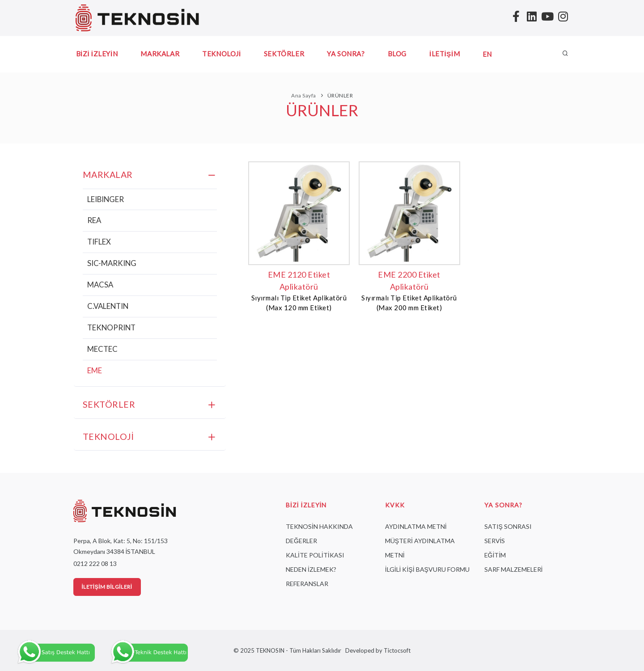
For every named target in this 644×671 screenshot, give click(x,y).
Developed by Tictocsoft (377, 650)
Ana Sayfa (304, 95)
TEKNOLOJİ (222, 54)
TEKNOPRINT (111, 327)
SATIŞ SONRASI (508, 526)
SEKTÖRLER (284, 54)
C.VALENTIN (108, 306)
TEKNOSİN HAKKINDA (319, 526)
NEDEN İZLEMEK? (311, 569)
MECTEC (102, 349)
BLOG (397, 54)
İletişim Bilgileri (107, 587)
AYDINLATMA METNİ (416, 526)
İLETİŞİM (445, 54)
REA (94, 220)
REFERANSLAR (307, 584)
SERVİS (495, 541)
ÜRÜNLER (340, 95)
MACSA (100, 285)
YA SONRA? (346, 54)
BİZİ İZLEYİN (97, 54)
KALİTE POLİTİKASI (315, 555)
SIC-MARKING (112, 263)
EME (95, 370)
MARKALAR (160, 54)
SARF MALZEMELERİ (514, 569)
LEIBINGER (106, 199)
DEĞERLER (301, 541)
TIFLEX (99, 242)
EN (487, 54)
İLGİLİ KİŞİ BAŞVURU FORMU (427, 569)
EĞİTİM (495, 555)
